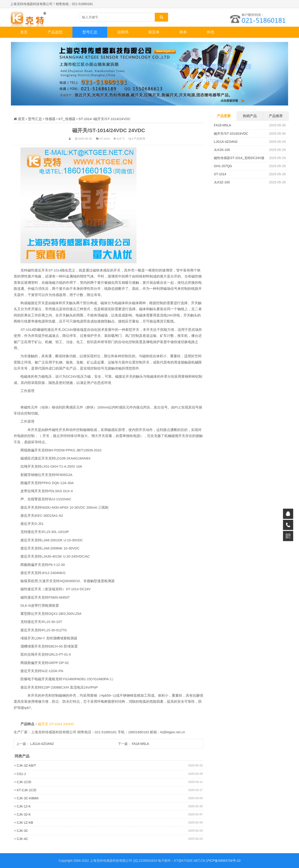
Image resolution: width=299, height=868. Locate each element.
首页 (24, 32)
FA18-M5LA (140, 744)
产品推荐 (276, 116)
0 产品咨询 (139, 139)
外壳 (211, 32)
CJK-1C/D (24, 782)
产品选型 (55, 32)
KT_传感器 (67, 119)
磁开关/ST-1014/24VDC (231, 134)
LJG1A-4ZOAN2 (42, 744)
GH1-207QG (223, 166)
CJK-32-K (24, 814)
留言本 (154, 32)
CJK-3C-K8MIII (28, 798)
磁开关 (44, 724)
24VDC (69, 724)
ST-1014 (85, 119)
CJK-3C (22, 831)
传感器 (50, 119)
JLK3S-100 (222, 150)
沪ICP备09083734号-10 (223, 861)
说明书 (123, 32)
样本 (183, 32)
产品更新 (224, 116)
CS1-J (21, 774)
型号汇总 (90, 32)
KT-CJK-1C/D (27, 790)
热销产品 (250, 116)
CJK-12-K (24, 806)
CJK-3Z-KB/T (26, 766)
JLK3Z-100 (222, 182)
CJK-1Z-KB (25, 823)
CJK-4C (22, 839)
